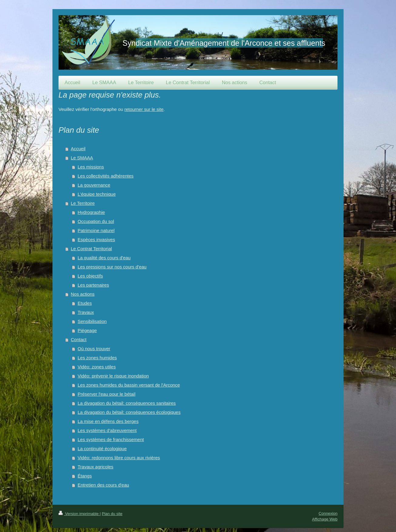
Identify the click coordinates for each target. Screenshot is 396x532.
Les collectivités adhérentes (106, 176)
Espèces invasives (96, 239)
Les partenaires (93, 285)
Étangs (85, 476)
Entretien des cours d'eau (103, 485)
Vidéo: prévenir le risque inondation (113, 376)
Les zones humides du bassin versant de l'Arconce (129, 385)
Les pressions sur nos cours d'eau (112, 267)
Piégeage (87, 330)
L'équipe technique (97, 194)
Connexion (328, 513)
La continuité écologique (102, 449)
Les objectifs (90, 276)
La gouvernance (94, 185)
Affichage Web (325, 519)
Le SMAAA (82, 158)
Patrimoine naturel (96, 230)
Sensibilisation (92, 321)
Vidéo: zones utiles (97, 367)
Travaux (86, 312)
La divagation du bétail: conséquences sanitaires (127, 403)
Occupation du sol (96, 221)
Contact (79, 339)
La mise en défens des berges (108, 421)
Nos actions (83, 294)
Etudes (85, 303)
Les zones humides (97, 358)
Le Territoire (83, 203)
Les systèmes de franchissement (111, 439)
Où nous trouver (94, 349)
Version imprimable (79, 514)
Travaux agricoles (96, 467)
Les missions (91, 167)
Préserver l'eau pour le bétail (106, 394)
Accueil (78, 149)
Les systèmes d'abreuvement (107, 430)
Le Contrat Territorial (92, 249)
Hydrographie (91, 212)
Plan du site (112, 514)
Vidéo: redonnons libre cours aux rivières (119, 458)
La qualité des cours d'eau (104, 258)
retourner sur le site (144, 109)
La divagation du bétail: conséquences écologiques (129, 412)
